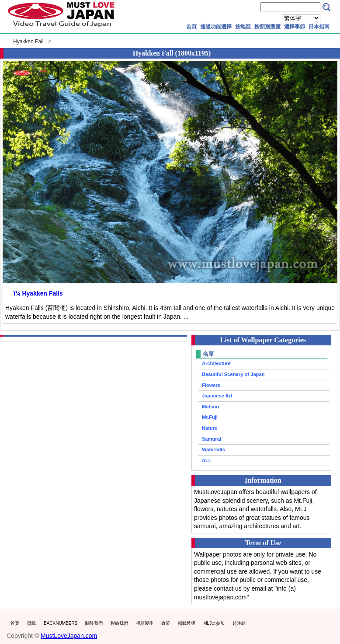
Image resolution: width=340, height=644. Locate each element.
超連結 (239, 623)
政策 (166, 623)
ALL (207, 460)
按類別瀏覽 (267, 27)
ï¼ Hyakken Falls (38, 293)
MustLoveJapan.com (69, 636)
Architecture (216, 363)
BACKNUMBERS (61, 623)
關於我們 (94, 623)
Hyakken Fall (28, 42)
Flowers (211, 385)
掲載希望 (187, 623)
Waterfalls (213, 449)
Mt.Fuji (210, 417)
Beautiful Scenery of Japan (233, 374)
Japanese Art (217, 396)
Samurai (212, 439)
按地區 (243, 27)
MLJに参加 (214, 623)
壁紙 (31, 623)
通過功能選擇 (216, 27)
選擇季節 (295, 27)
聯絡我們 (119, 623)
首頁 (191, 27)
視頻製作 (145, 623)
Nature (210, 428)
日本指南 (319, 27)
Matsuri (211, 407)
